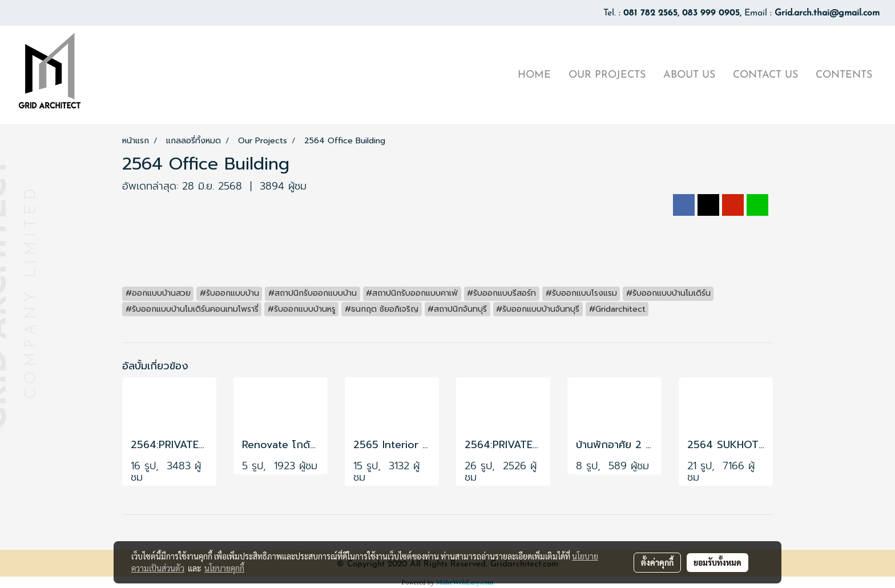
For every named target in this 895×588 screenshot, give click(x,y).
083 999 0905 (711, 13)
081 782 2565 (650, 13)
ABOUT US (689, 75)
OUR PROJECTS (607, 75)
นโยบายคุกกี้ (224, 568)
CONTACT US (765, 75)
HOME (534, 75)
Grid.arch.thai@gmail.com (827, 13)
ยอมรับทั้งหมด (717, 562)
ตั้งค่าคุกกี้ (657, 562)
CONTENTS (844, 75)
